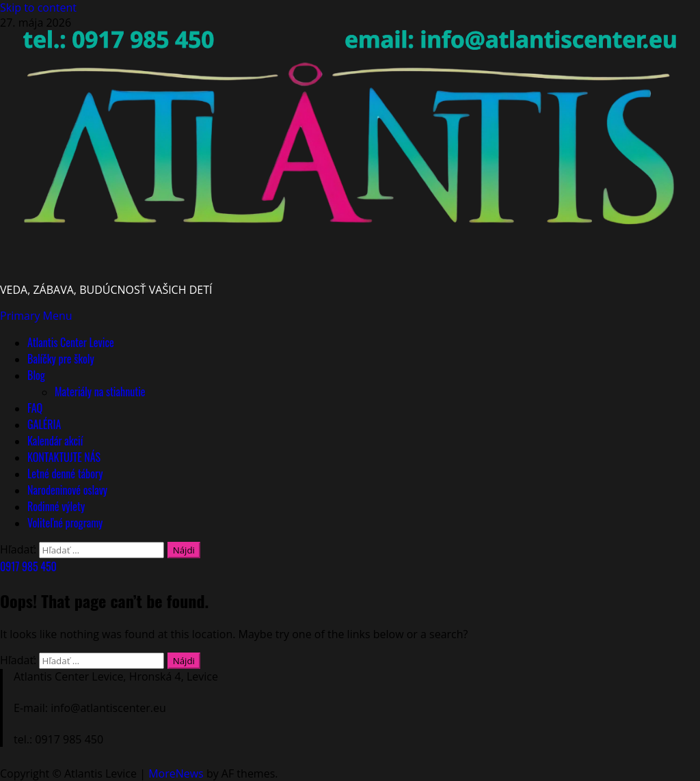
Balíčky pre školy (61, 359)
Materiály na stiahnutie (100, 392)
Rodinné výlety (56, 506)
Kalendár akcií (55, 441)
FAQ (35, 408)
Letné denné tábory (65, 474)
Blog (36, 375)
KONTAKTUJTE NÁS (64, 457)
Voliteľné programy (65, 523)
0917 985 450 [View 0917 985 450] (28, 566)
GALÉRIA (44, 424)
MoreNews (176, 773)
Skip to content (38, 8)
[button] (36, 316)
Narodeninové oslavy (67, 490)
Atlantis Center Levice (71, 342)
